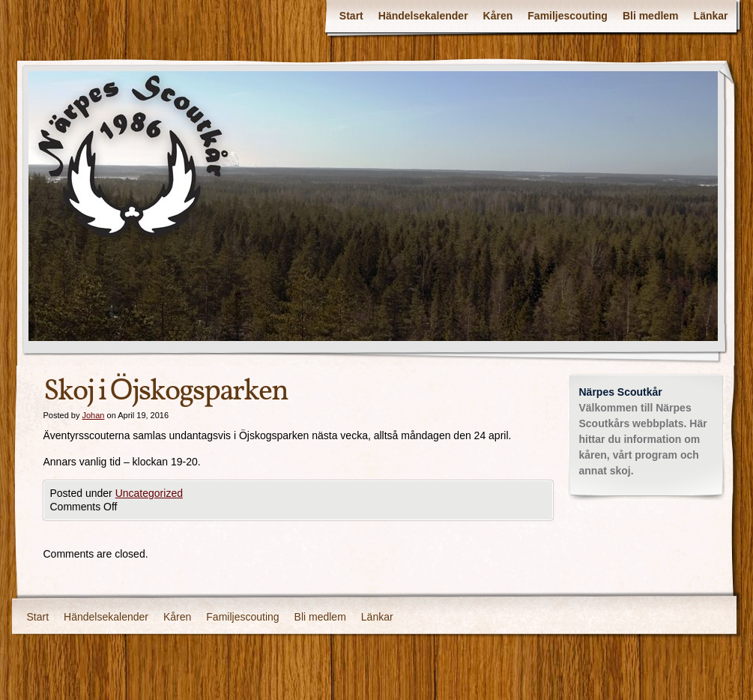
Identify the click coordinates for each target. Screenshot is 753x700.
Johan (93, 415)
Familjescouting (568, 16)
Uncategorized (149, 493)
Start (351, 16)
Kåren (498, 16)
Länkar (711, 16)
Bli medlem (651, 16)
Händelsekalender (423, 16)
